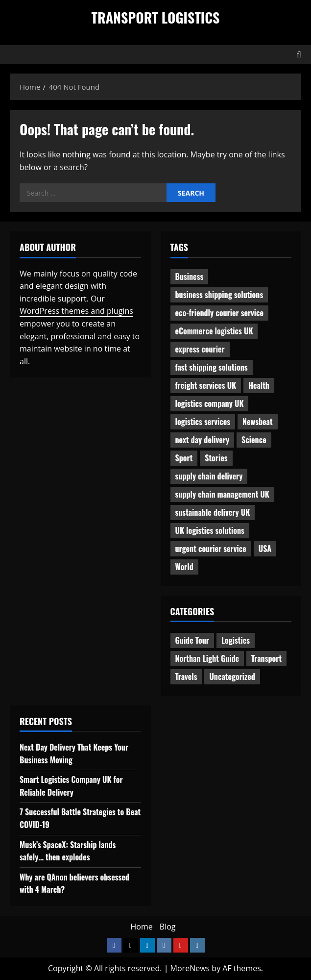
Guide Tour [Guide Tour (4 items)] (192, 640)
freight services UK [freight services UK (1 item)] (206, 385)
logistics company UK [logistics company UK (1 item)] (210, 403)
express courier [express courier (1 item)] (200, 349)
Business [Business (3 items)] (190, 276)
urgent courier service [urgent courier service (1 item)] (211, 549)
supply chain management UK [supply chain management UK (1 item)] (222, 494)
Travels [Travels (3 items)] (186, 677)
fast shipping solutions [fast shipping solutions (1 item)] (212, 367)
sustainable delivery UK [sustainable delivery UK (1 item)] (213, 512)
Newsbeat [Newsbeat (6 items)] (257, 422)
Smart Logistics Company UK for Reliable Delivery (71, 786)
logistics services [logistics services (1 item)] (203, 422)
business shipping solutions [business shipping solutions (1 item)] (219, 295)
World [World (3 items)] (184, 567)
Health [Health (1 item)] (259, 385)
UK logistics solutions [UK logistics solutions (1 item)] (210, 530)
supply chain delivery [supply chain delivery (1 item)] (209, 476)
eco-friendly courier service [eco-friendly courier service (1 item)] (220, 313)
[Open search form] (299, 54)
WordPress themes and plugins (76, 311)
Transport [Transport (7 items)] (266, 658)
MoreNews (190, 968)
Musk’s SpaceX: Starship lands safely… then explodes (68, 851)
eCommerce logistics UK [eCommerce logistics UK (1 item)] (214, 331)
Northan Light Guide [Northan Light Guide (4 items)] (207, 658)
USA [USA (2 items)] (265, 549)
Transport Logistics (156, 17)
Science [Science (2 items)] (254, 440)
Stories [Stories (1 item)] (216, 458)
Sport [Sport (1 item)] (184, 458)
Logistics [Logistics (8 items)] (236, 640)
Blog (168, 927)
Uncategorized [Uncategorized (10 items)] (232, 677)
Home (141, 927)
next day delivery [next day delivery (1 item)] (203, 440)
